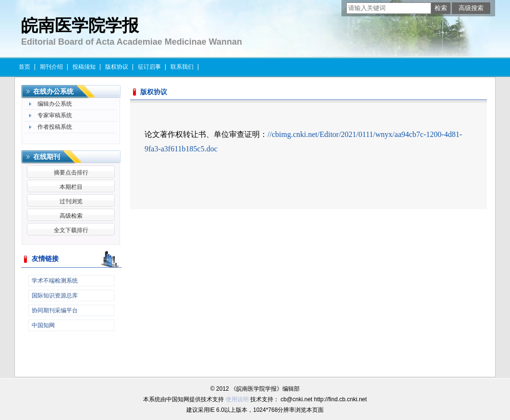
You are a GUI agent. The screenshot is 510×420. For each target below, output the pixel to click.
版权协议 (117, 67)
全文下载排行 (71, 230)
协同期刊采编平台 (55, 310)
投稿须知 (84, 67)
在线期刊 (47, 157)
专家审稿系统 (55, 115)
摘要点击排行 (71, 173)
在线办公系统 (53, 92)
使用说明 (237, 399)
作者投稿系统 (55, 127)
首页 (24, 67)
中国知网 (43, 325)
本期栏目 (71, 187)
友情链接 (45, 259)
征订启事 (149, 67)
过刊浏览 (71, 201)
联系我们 (182, 67)
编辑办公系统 (55, 104)
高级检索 (71, 216)
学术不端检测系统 (55, 281)
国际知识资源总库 (55, 296)
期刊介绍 (51, 67)
